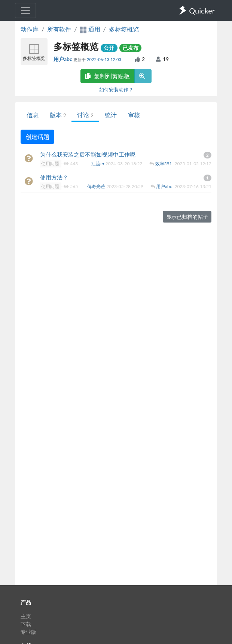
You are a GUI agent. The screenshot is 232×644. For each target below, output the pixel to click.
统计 (111, 115)
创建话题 (37, 137)
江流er (98, 164)
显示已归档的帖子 (187, 217)
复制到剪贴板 (107, 76)
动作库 (30, 29)
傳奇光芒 (97, 186)
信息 (33, 115)
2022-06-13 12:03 (105, 59)
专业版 (28, 632)
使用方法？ (54, 177)
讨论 (85, 115)
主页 (26, 616)
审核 (134, 115)
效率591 (164, 164)
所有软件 (59, 29)
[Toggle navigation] (25, 10)
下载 (26, 624)
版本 (58, 115)
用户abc (63, 59)
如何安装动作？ (116, 90)
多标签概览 (124, 29)
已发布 (131, 48)
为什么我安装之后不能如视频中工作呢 (88, 154)
